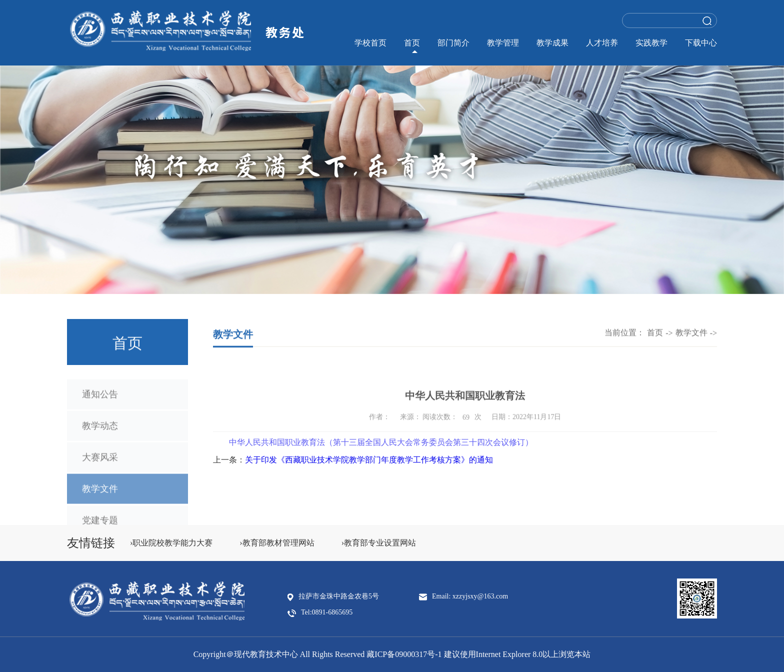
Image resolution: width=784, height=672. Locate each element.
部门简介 (453, 43)
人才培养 (602, 43)
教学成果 (552, 43)
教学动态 (100, 431)
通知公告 (100, 400)
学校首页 (370, 43)
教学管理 (503, 43)
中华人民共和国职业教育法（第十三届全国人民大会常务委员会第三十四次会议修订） (381, 445)
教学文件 (100, 494)
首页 (412, 43)
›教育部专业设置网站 (379, 543)
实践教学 (651, 43)
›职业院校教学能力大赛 (171, 543)
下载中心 (701, 43)
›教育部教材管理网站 (277, 543)
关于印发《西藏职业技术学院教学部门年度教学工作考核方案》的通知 (369, 460)
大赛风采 (100, 463)
